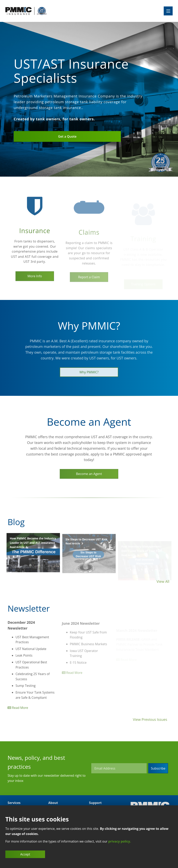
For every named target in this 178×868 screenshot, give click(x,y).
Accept (25, 854)
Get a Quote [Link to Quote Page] (67, 136)
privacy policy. (119, 841)
